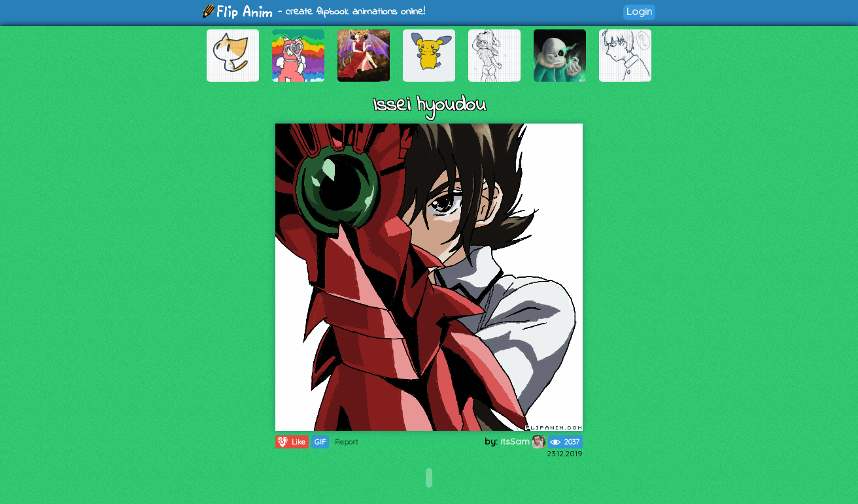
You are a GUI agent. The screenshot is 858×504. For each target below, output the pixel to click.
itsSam (523, 441)
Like (291, 442)
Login (639, 11)
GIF (320, 442)
